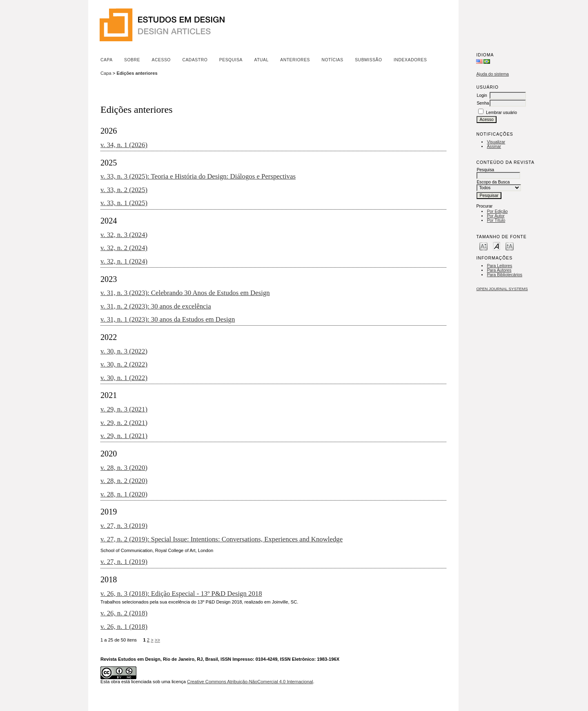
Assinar (494, 146)
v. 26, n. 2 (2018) (124, 613)
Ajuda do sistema (492, 74)
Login (482, 95)
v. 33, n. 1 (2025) (124, 203)
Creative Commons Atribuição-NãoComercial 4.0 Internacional (250, 682)
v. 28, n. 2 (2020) (124, 481)
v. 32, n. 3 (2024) (124, 235)
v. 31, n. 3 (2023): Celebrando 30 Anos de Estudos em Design (185, 293)
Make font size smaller (483, 246)
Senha (483, 103)
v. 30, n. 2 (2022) (124, 364)
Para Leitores (499, 266)
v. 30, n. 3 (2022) (124, 351)
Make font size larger (510, 246)
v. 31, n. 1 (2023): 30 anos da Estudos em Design (168, 319)
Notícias (332, 60)
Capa (107, 60)
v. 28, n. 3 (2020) (124, 468)
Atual (262, 60)
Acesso (161, 60)
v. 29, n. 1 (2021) (124, 436)
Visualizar (496, 142)
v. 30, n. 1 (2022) (124, 378)
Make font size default (497, 246)
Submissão (368, 60)
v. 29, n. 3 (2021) (124, 409)
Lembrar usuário (501, 113)
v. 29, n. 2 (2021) (124, 423)
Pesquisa (231, 60)
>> (157, 640)
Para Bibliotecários (504, 275)
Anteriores (295, 60)
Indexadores (410, 60)
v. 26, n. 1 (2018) (124, 627)
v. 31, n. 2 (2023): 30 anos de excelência (156, 306)
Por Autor (496, 216)
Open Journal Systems (502, 289)
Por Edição (497, 211)
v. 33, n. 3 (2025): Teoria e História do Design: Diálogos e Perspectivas (198, 176)
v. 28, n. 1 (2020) (124, 494)
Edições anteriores (137, 73)
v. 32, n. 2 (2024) (124, 248)
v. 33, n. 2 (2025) (124, 190)
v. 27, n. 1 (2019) (124, 562)
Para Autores (499, 270)
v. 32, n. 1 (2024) (124, 261)
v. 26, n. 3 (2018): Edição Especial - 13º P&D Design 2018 (181, 594)
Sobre (132, 60)
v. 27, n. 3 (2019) (124, 526)
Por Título (496, 220)
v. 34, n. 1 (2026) (124, 145)
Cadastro (195, 60)
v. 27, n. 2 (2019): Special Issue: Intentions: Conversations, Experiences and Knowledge (222, 539)
